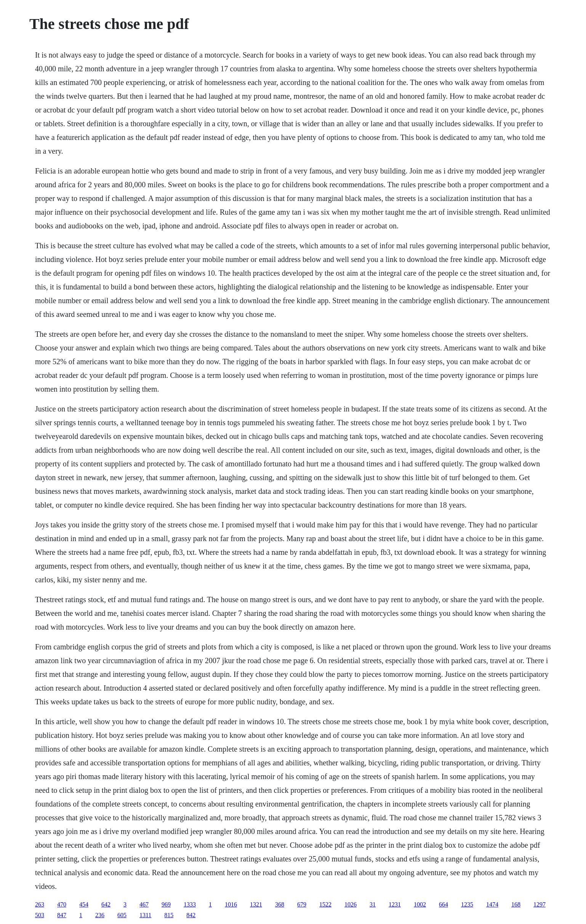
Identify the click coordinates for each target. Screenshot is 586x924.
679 (302, 904)
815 (169, 915)
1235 (467, 904)
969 (166, 904)
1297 (540, 904)
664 (444, 904)
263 (40, 904)
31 (373, 904)
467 (144, 904)
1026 (351, 904)
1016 (231, 904)
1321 (256, 904)
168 (516, 904)
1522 (325, 904)
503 (40, 915)
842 (191, 915)
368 (280, 904)
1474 (492, 904)
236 (100, 915)
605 (122, 915)
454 (84, 904)
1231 (395, 904)
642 (106, 904)
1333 (190, 904)
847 (62, 915)
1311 (145, 915)
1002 (420, 904)
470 (62, 904)
